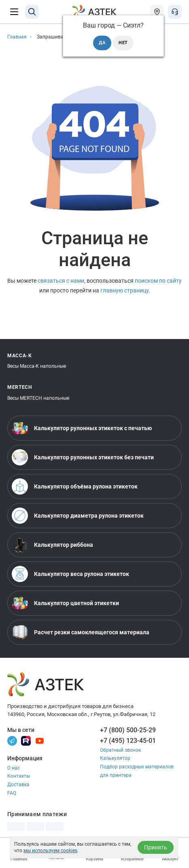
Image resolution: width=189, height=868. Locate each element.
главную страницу (124, 291)
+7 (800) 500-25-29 (128, 730)
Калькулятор (115, 758)
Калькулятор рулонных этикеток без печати (83, 457)
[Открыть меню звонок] (175, 12)
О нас (14, 768)
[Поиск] (32, 12)
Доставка (18, 785)
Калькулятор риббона (52, 545)
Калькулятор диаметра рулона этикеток (78, 516)
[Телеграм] (12, 740)
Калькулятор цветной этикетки (65, 603)
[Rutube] (26, 740)
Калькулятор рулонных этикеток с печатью (82, 428)
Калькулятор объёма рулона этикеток (75, 486)
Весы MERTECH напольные (38, 398)
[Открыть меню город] (157, 12)
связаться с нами (61, 281)
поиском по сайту (158, 281)
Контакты (19, 776)
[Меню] (14, 12)
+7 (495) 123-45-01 (128, 741)
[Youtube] (40, 740)
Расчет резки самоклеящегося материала (81, 632)
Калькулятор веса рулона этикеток (70, 574)
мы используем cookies (50, 851)
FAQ (12, 793)
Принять (156, 847)
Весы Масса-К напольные (37, 366)
